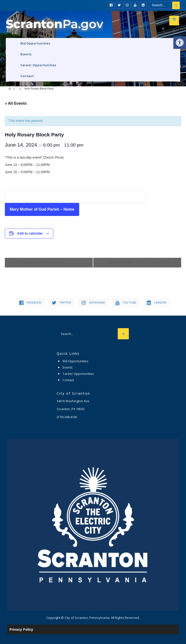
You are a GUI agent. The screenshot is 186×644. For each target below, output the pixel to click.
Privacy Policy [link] (21, 629)
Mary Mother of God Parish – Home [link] (42, 209)
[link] (180, 43)
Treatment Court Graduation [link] (39, 262)
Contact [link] (27, 76)
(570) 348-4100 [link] (67, 417)
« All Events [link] (16, 103)
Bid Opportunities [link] (35, 43)
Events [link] (26, 54)
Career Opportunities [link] (38, 65)
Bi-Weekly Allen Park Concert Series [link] (140, 262)
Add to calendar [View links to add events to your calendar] (30, 233)
